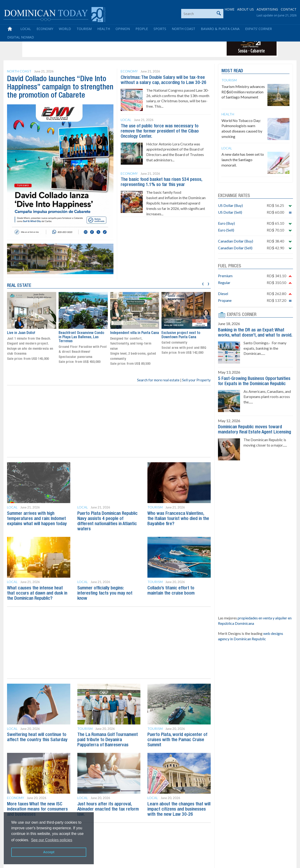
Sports (160, 29)
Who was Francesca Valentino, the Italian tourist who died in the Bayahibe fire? (178, 519)
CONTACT (289, 9)
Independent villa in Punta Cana (135, 333)
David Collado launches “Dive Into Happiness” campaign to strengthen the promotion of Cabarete (60, 87)
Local (26, 29)
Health (104, 29)
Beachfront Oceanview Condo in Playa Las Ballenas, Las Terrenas (81, 337)
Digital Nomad (21, 37)
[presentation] (203, 283)
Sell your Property (196, 380)
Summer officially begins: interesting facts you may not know (105, 593)
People (142, 29)
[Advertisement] (109, 45)
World (65, 29)
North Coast (184, 29)
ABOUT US (246, 9)
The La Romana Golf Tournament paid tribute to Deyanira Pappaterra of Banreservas (108, 740)
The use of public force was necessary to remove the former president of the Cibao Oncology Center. (160, 131)
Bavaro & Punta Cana (220, 29)
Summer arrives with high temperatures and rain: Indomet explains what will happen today (37, 519)
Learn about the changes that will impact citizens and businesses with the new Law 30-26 (179, 809)
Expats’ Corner (259, 29)
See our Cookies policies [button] (52, 840)
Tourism (84, 29)
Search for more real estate (158, 380)
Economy (45, 29)
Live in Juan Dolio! (21, 333)
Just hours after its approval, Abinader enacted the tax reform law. (108, 809)
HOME (229, 9)
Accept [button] (49, 852)
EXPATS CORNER (242, 315)
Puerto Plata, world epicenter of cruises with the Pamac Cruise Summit (177, 740)
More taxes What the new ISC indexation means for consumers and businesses (37, 809)
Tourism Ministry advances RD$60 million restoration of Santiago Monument (243, 92)
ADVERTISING (267, 9)
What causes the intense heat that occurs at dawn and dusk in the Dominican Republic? (37, 593)
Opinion (123, 29)
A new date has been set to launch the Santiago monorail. (243, 160)
